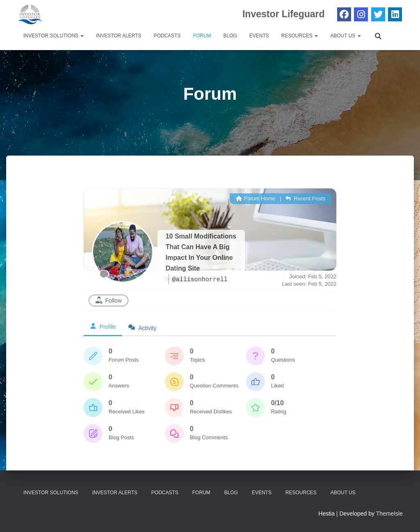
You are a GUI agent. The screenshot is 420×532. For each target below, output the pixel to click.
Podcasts (167, 36)
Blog (230, 36)
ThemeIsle (389, 514)
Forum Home (256, 198)
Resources (300, 36)
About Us (345, 36)
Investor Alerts (119, 36)
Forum (202, 36)
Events (259, 36)
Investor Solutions (54, 36)
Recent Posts (305, 198)
